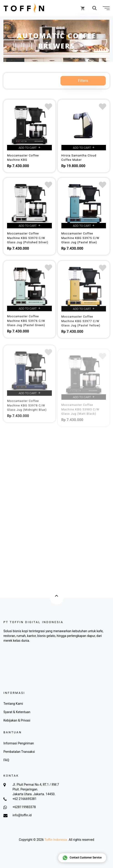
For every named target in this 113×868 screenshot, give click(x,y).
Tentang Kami (13, 704)
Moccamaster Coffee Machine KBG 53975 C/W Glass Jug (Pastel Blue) (80, 238)
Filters (83, 81)
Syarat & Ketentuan (17, 712)
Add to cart (29, 148)
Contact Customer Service (82, 858)
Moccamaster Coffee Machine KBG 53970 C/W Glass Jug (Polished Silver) (28, 238)
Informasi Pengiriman (19, 743)
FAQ (6, 760)
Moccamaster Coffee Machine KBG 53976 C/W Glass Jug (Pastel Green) (26, 326)
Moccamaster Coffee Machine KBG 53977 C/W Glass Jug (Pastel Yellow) (81, 328)
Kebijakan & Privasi (17, 720)
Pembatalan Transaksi (19, 752)
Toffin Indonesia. (56, 840)
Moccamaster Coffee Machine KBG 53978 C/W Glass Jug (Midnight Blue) (27, 417)
